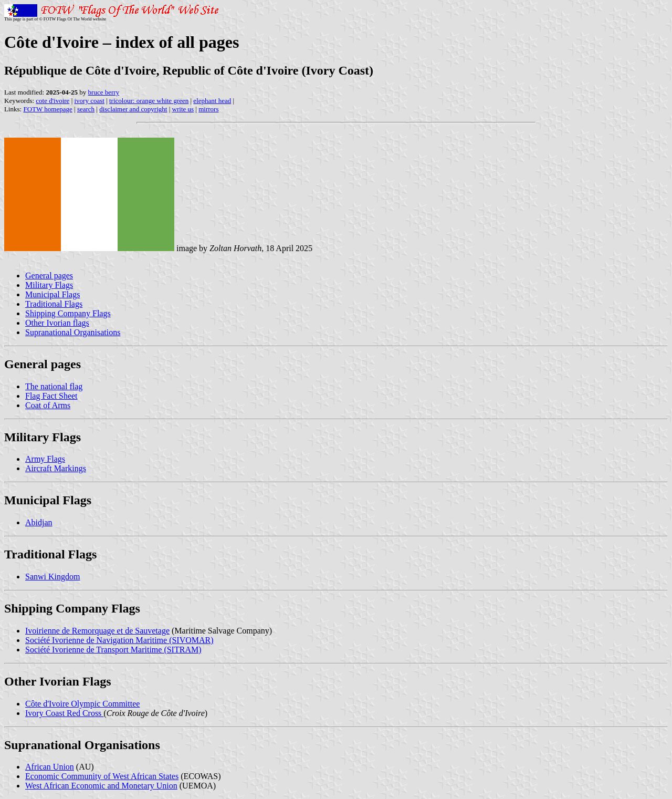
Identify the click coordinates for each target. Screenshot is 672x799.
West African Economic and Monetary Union (101, 786)
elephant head (212, 101)
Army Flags (45, 459)
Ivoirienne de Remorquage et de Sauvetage (97, 631)
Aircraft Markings (56, 468)
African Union (50, 767)
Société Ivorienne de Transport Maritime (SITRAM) (113, 650)
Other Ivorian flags (57, 323)
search (86, 109)
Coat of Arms (48, 405)
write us (183, 109)
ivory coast (89, 101)
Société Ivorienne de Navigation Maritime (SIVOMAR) (119, 640)
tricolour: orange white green (149, 101)
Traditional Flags (54, 304)
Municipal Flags (52, 294)
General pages (49, 276)
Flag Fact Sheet (51, 396)
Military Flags (49, 285)
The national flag (54, 386)
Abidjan (39, 522)
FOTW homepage (48, 109)
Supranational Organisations (73, 332)
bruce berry (104, 92)
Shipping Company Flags (68, 313)
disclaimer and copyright (133, 109)
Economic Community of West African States (102, 776)
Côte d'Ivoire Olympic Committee (82, 704)
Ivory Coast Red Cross (64, 713)
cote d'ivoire (52, 101)
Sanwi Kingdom (52, 577)
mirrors (208, 109)
